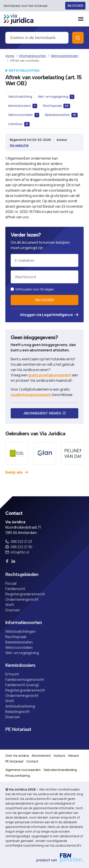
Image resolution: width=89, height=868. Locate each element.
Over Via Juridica (17, 755)
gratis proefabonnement (50, 375)
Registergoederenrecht (25, 594)
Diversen (13, 610)
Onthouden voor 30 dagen (35, 289)
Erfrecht (12, 674)
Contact (32, 761)
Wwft (10, 605)
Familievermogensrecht (25, 679)
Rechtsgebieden (22, 574)
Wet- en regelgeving (22, 653)
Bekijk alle (17, 472)
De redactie (19, 145)
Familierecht (15, 589)
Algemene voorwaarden (23, 770)
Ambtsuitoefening (20, 706)
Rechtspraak (16, 637)
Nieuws (74, 755)
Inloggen (75, 6)
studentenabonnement (31, 395)
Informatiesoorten (32, 56)
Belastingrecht (17, 712)
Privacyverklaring (18, 776)
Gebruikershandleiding (60, 770)
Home (10, 56)
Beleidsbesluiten (19, 642)
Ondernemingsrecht (22, 599)
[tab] (20, 96)
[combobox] (37, 38)
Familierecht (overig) (22, 685)
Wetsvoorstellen (19, 647)
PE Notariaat (18, 729)
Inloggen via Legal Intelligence (49, 315)
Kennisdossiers (20, 665)
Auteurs (60, 755)
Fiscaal (11, 583)
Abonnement (41, 755)
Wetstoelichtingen (65, 56)
